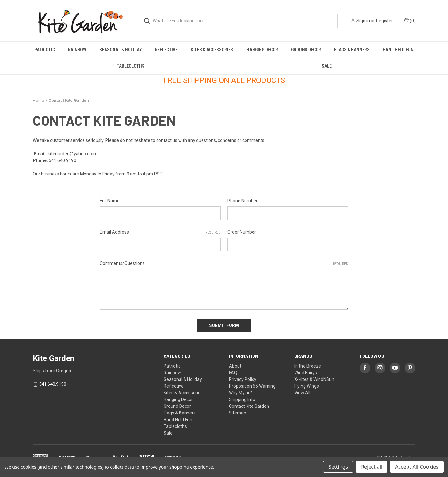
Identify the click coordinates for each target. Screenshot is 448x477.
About (235, 366)
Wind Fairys (306, 372)
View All (302, 392)
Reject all (372, 467)
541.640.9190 (53, 384)
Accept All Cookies (417, 467)
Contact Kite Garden (249, 406)
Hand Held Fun (398, 50)
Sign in (363, 21)
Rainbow (77, 50)
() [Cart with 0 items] (410, 20)
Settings (338, 467)
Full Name (110, 201)
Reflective (166, 50)
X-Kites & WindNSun (314, 379)
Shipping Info (242, 399)
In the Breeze (308, 366)
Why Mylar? (240, 392)
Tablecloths (131, 66)
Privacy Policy (243, 379)
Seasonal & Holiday (121, 50)
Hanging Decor (262, 50)
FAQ (233, 372)
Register (384, 21)
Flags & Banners (352, 50)
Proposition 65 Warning (252, 386)
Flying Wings (307, 386)
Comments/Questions (224, 264)
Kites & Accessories (212, 50)
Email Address (160, 232)
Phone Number (242, 201)
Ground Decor (306, 50)
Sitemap (238, 413)
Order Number (242, 232)
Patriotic (45, 50)
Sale (327, 66)
